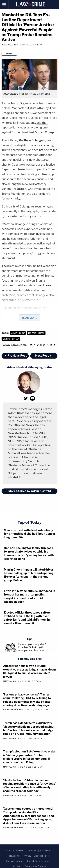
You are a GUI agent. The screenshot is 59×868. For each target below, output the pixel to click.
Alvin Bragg (18, 333)
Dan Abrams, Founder (35, 866)
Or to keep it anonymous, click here (31, 649)
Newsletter (15, 856)
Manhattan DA (11, 339)
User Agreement (14, 861)
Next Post (44, 356)
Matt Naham (10, 681)
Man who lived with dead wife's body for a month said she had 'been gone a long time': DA (29, 534)
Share (9, 54)
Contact (17, 866)
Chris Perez (10, 795)
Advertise (45, 851)
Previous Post (16, 356)
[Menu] (4, 5)
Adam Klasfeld (10, 45)
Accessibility (41, 856)
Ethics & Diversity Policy (38, 861)
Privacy (27, 856)
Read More (30, 318)
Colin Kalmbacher (13, 710)
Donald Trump (36, 333)
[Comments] (2, 49)
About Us (32, 851)
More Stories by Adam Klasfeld (30, 491)
